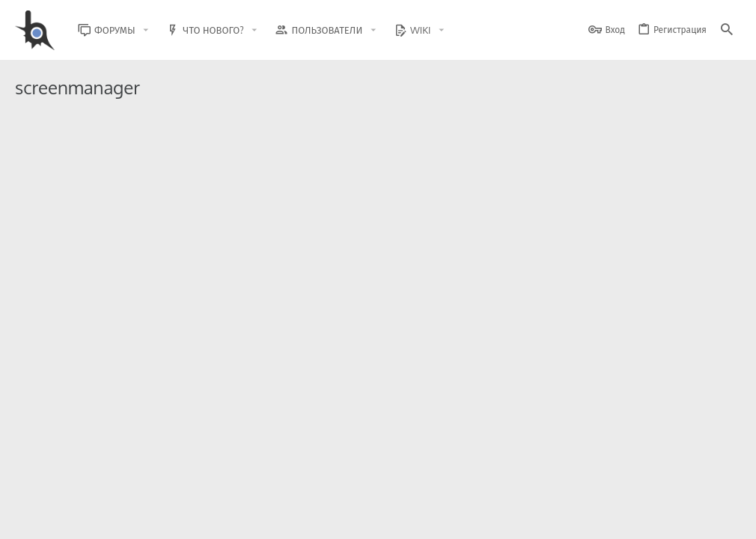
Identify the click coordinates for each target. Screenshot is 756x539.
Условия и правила (471, 518)
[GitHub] (724, 482)
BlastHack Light (52, 518)
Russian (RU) (136, 518)
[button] (157, 30)
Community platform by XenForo (137, 476)
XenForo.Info (110, 488)
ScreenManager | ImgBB (152, 156)
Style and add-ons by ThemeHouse (338, 476)
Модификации (581, 213)
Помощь (682, 518)
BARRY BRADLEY (108, 213)
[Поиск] (727, 30)
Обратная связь (389, 518)
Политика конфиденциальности (588, 518)
